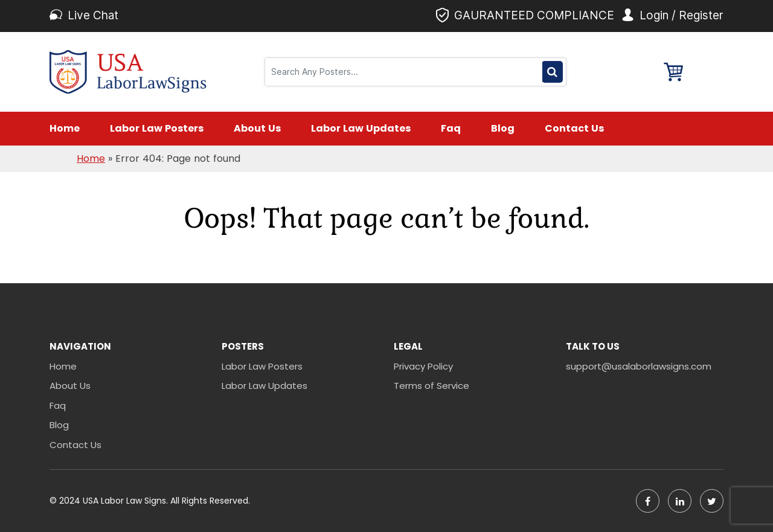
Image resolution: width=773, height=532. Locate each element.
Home (65, 128)
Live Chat (93, 15)
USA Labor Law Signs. (127, 501)
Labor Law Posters (157, 128)
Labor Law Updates (361, 128)
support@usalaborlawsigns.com (639, 366)
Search (552, 72)
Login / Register (682, 15)
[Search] (405, 72)
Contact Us (574, 128)
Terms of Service (431, 386)
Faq (451, 128)
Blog (503, 128)
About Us (257, 128)
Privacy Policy (423, 366)
